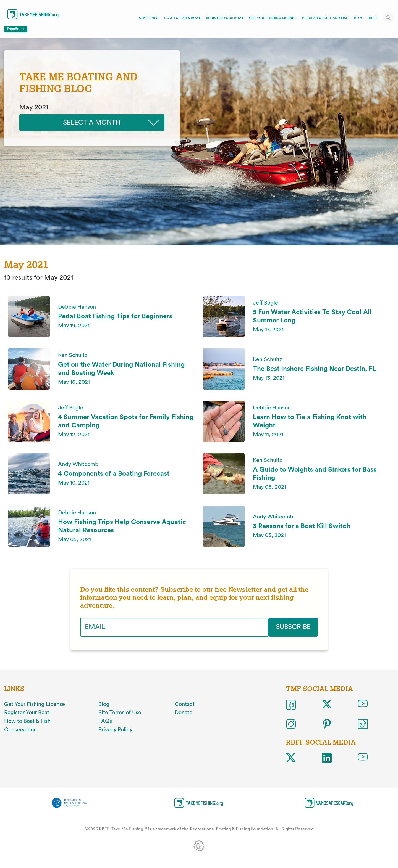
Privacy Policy (115, 730)
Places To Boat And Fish (325, 18)
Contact (185, 704)
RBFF (373, 18)
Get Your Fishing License (273, 18)
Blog (359, 18)
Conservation (20, 730)
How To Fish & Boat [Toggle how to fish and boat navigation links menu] (182, 18)
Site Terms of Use (120, 713)
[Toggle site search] (388, 18)
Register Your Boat (225, 18)
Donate (184, 713)
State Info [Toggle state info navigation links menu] (149, 18)
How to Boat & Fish (27, 721)
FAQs (105, 721)
